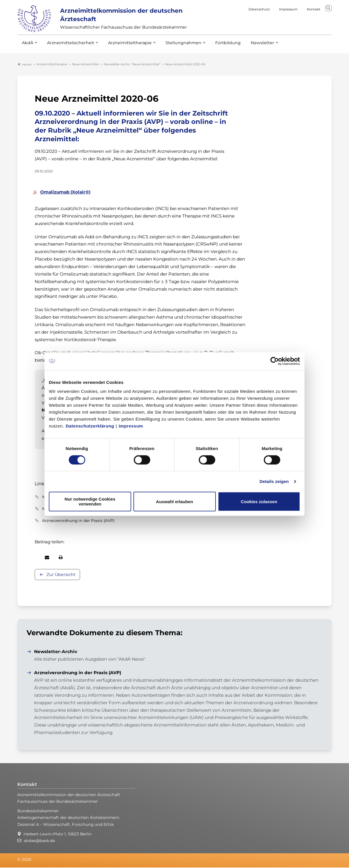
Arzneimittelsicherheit (69, 46)
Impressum (131, 426)
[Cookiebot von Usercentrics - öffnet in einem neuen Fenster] (275, 361)
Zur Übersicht (61, 575)
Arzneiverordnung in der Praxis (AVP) (78, 521)
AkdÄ (27, 46)
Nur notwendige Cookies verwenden (90, 501)
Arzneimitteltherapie (125, 46)
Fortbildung (218, 46)
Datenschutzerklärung (90, 426)
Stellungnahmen (176, 46)
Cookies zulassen (259, 502)
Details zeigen (274, 481)
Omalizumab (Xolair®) (65, 193)
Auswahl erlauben (174, 502)
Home (25, 65)
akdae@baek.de (39, 841)
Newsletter (251, 46)
